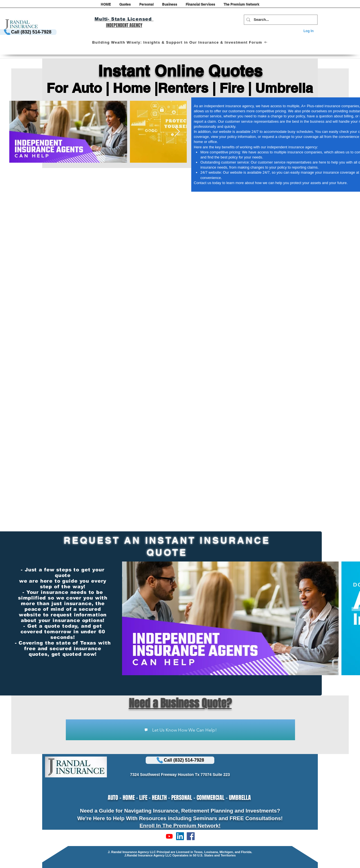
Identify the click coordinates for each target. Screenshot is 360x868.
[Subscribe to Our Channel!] (169, 836)
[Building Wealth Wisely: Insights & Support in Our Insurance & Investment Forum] (180, 42)
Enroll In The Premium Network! (180, 826)
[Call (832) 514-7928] (180, 760)
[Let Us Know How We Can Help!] (180, 730)
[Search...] (280, 20)
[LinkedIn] (180, 836)
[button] (125, 6)
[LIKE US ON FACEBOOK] (191, 836)
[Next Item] (177, 132)
